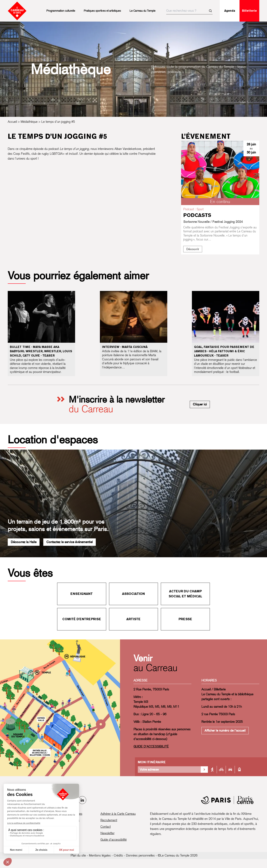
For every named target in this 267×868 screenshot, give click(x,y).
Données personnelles (140, 855)
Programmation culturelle (61, 11)
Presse (185, 619)
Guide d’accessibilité (114, 840)
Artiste (133, 619)
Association (133, 594)
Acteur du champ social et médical (185, 594)
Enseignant (82, 594)
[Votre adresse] (169, 770)
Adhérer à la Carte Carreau (118, 814)
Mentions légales (100, 855)
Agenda (230, 11)
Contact (106, 827)
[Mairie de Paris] (227, 800)
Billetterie (249, 11)
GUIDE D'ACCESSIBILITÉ (151, 746)
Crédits (118, 855)
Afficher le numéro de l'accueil (225, 730)
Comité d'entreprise (82, 619)
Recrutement (109, 820)
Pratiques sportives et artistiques (102, 11)
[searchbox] (189, 11)
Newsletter (107, 833)
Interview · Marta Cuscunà (125, 347)
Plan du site (78, 855)
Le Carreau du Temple (142, 11)
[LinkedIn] (82, 800)
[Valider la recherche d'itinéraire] (204, 770)
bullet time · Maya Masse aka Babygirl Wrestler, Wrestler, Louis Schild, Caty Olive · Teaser (41, 351)
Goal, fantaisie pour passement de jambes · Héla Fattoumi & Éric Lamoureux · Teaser (224, 351)
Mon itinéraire (152, 762)
